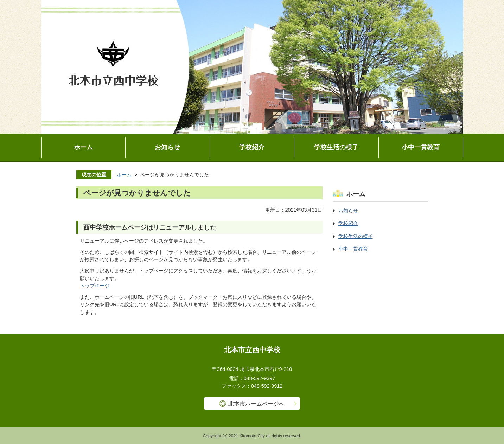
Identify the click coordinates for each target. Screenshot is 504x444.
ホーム (83, 147)
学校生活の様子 (336, 147)
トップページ (95, 286)
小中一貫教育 (421, 147)
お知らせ (167, 147)
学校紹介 (252, 147)
